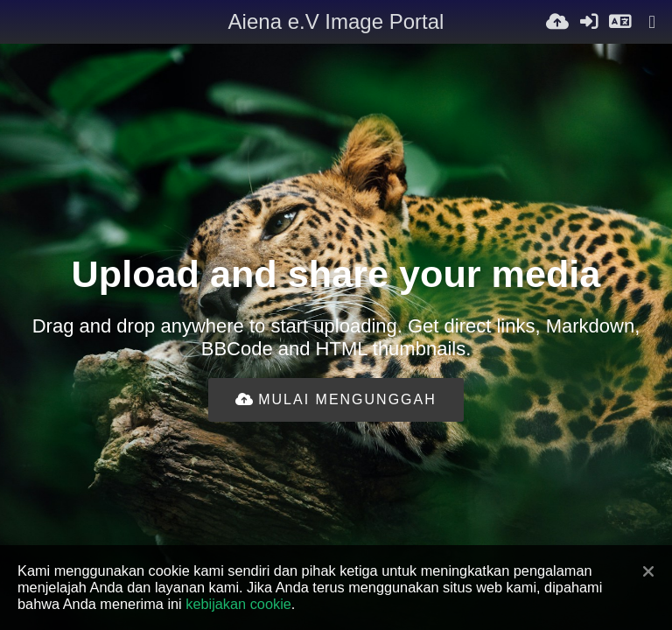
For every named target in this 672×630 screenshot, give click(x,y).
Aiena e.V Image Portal (336, 21)
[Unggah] (557, 22)
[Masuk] (589, 22)
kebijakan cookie (238, 604)
